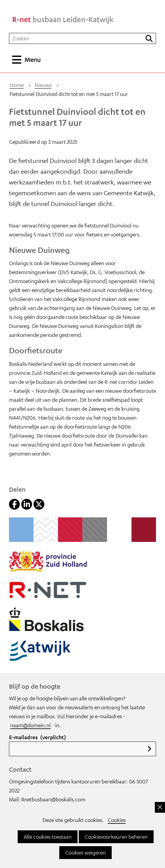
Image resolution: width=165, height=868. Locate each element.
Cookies (117, 820)
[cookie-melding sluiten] (160, 807)
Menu (33, 59)
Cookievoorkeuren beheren (116, 837)
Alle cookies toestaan (48, 837)
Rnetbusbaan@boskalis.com (53, 799)
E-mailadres (37, 737)
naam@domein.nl (30, 725)
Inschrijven (149, 749)
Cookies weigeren (85, 852)
